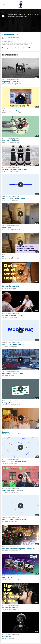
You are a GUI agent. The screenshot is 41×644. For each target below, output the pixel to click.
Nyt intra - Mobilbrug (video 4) (13, 344)
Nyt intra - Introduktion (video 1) (14, 199)
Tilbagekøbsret (8, 403)
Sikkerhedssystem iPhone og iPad (15, 169)
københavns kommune (9, 45)
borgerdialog (6, 43)
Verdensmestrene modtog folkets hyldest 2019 (19, 549)
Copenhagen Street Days (11, 82)
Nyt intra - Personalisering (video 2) (15, 461)
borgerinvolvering (27, 43)
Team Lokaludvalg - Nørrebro (13, 490)
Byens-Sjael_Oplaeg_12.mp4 (13, 374)
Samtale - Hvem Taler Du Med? (13, 315)
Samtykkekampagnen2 (10, 286)
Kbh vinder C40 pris (9, 578)
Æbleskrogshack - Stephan (12, 111)
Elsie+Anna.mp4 (8, 257)
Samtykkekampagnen (10, 607)
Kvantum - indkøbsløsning (12, 140)
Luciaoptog (6, 432)
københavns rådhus (22, 45)
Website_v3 (6, 636)
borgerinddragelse (15, 43)
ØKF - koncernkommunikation (11, 37)
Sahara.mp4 (7, 228)
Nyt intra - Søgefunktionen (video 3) (15, 520)
